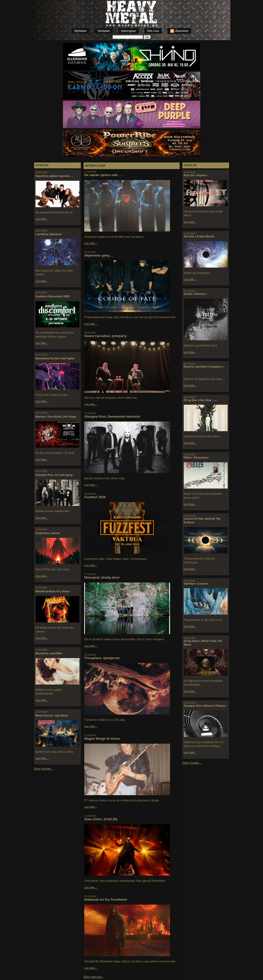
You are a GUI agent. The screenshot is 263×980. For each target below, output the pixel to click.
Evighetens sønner (48, 533)
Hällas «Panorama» (196, 458)
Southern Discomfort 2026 (53, 296)
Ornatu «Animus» (195, 294)
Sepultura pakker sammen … (54, 176)
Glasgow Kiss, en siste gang (54, 475)
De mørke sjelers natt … (103, 175)
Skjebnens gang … (99, 255)
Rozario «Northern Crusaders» (204, 367)
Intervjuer (129, 31)
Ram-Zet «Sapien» (196, 175)
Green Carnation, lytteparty (105, 336)
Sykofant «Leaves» (196, 584)
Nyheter (81, 31)
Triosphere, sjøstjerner (102, 658)
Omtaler (104, 31)
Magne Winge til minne (102, 739)
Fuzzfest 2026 (95, 497)
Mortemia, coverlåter (49, 653)
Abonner (179, 31)
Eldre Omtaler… (192, 763)
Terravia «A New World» (199, 236)
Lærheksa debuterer (49, 234)
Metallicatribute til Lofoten (53, 591)
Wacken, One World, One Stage (56, 417)
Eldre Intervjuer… (94, 977)
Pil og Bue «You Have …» (200, 400)
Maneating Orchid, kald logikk (55, 358)
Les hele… (42, 219)
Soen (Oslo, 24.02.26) (101, 819)
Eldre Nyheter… (44, 769)
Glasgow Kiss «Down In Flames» (205, 706)
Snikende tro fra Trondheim (106, 900)
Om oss (153, 31)
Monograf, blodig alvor (102, 577)
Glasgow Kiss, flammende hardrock (112, 416)
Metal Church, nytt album (52, 716)
